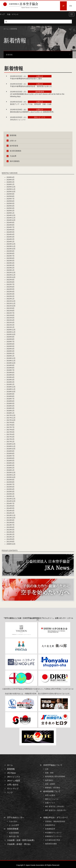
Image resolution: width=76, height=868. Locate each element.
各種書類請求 (50, 829)
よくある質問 (14, 825)
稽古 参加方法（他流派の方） (57, 810)
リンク (10, 792)
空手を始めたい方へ (16, 817)
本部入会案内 (50, 795)
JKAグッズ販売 (14, 781)
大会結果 (12, 156)
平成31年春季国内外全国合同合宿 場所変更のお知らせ (31, 86)
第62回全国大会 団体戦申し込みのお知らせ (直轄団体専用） (32, 112)
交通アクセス (50, 803)
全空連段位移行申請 (53, 840)
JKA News (11, 773)
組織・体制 (49, 773)
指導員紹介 (49, 780)
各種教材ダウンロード (53, 836)
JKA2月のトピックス (18, 120)
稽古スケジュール (52, 799)
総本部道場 (13, 146)
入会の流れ (13, 821)
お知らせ (12, 141)
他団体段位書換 (51, 844)
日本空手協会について (53, 765)
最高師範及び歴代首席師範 (55, 777)
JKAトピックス (14, 777)
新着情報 (12, 135)
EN (71, 6)
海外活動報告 (14, 161)
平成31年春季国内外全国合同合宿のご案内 (26, 79)
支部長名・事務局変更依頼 (55, 821)
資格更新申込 (50, 825)
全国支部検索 (13, 829)
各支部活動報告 (14, 151)
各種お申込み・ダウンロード (56, 817)
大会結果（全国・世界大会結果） (21, 840)
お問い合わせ (13, 785)
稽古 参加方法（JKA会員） (55, 807)
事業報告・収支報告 (53, 788)
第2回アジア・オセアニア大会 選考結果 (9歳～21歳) (31, 104)
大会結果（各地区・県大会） (19, 844)
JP (63, 6)
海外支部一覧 (14, 837)
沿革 (47, 769)
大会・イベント (13, 14)
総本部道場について (52, 791)
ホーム (6, 29)
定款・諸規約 (50, 784)
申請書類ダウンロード (53, 833)
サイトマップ (13, 789)
